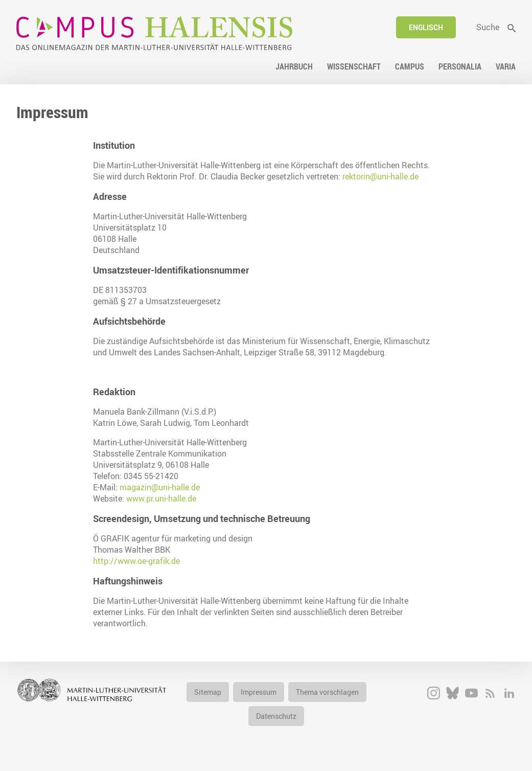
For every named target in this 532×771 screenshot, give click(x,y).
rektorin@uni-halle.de (380, 176)
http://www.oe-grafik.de (136, 561)
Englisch (426, 27)
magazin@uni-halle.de (160, 487)
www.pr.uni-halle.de (161, 498)
